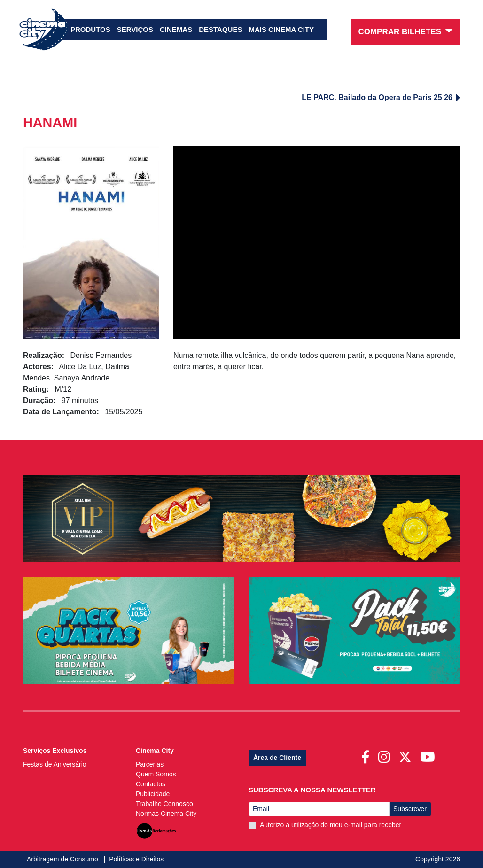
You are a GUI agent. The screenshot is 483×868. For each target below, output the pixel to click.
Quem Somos (156, 774)
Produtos (90, 29)
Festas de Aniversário (55, 764)
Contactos (151, 784)
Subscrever (410, 809)
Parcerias (150, 764)
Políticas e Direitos (136, 859)
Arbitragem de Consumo (63, 859)
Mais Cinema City (281, 29)
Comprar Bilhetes (405, 31)
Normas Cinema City (166, 814)
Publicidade (153, 794)
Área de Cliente (277, 758)
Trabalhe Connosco (164, 804)
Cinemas (176, 29)
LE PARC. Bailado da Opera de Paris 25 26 (381, 97)
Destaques (220, 29)
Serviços (135, 29)
